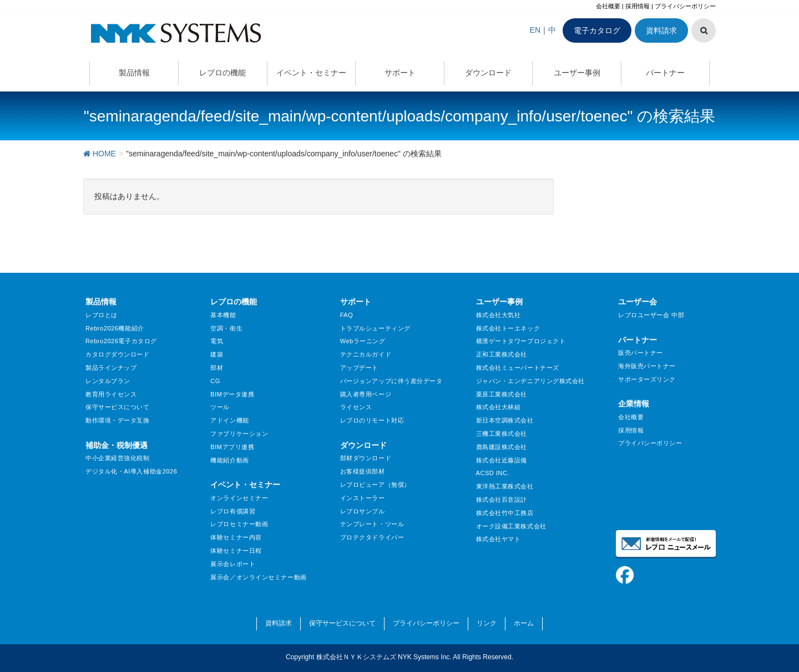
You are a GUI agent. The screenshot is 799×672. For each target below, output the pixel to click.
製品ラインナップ (111, 368)
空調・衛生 (226, 328)
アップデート (359, 368)
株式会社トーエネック (508, 328)
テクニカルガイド (366, 354)
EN (535, 30)
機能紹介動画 (229, 460)
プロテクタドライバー (372, 537)
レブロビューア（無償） (375, 485)
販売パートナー (641, 353)
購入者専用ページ (366, 394)
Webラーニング (363, 341)
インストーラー (363, 498)
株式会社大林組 (499, 407)
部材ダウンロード (366, 458)
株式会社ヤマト (499, 539)
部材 (217, 368)
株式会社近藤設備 (502, 460)
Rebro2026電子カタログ (121, 341)
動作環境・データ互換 (118, 420)
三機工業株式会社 (502, 434)
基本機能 (223, 315)
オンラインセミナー (239, 498)
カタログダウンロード (118, 354)
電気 (217, 341)
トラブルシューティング (375, 328)
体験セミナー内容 (236, 537)
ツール (220, 407)
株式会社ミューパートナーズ (518, 368)
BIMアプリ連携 (232, 447)
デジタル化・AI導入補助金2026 (131, 471)
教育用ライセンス (111, 394)
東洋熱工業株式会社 (505, 486)
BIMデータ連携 (232, 394)
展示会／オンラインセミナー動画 (258, 577)
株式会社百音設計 (502, 500)
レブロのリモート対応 (372, 420)
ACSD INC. (493, 473)
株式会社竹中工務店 (505, 513)
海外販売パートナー (647, 366)
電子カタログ (597, 30)
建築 (217, 354)
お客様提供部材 (363, 471)
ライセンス (356, 407)
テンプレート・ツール (372, 524)
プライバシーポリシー (685, 6)
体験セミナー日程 (236, 551)
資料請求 (661, 30)
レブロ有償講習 (233, 511)
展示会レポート (233, 564)
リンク (487, 623)
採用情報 (638, 6)
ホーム (524, 623)
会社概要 (608, 6)
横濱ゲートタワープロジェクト (521, 341)
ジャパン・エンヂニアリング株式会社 (531, 381)
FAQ (347, 315)
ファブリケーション (239, 434)
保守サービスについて (118, 407)
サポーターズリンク (647, 379)
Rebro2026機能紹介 (115, 328)
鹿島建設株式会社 (502, 447)
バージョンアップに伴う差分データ (391, 381)
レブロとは (102, 315)
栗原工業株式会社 (502, 394)
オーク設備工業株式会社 (511, 526)
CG (215, 381)
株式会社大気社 (499, 315)
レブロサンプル (363, 511)
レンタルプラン (108, 381)
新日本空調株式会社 (505, 420)
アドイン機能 (229, 420)
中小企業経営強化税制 (118, 458)
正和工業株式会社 (502, 354)
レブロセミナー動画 (239, 524)
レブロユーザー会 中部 (651, 315)
